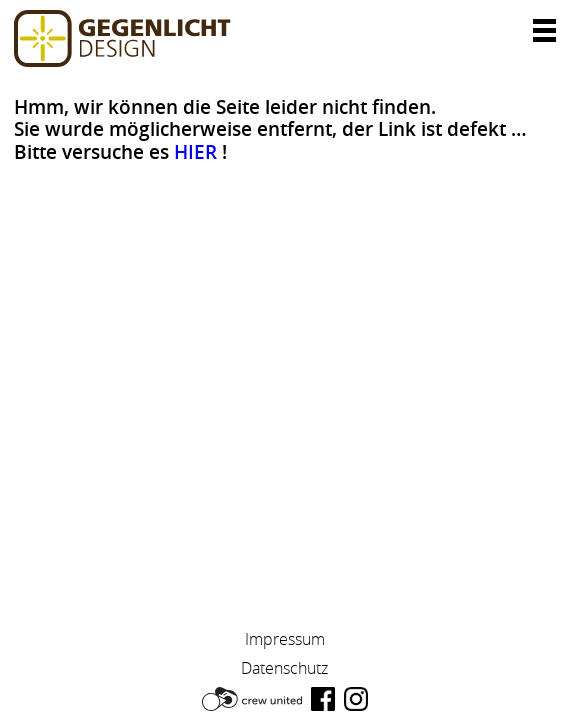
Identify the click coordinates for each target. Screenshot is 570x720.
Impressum (285, 639)
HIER (195, 152)
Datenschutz (284, 668)
